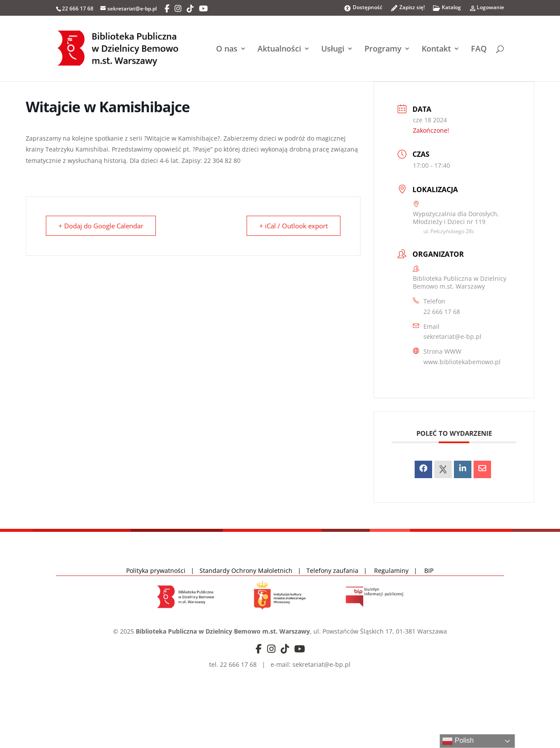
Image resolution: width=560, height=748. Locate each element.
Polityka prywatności (157, 570)
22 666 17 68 (442, 312)
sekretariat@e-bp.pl (452, 336)
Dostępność (363, 8)
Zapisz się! (407, 10)
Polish (458, 741)
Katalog (447, 10)
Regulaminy (394, 570)
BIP (429, 570)
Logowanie (486, 10)
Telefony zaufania (332, 570)
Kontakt (436, 50)
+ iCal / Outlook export (294, 226)
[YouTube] (203, 9)
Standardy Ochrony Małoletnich (246, 570)
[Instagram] (178, 9)
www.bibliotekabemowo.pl (462, 362)
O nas (227, 50)
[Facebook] (167, 9)
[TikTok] (190, 9)
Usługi (333, 50)
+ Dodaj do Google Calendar (101, 226)
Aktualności (279, 50)
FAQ (479, 50)
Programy (383, 50)
